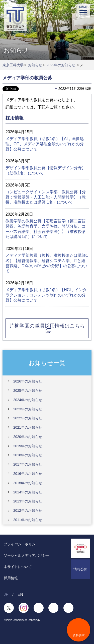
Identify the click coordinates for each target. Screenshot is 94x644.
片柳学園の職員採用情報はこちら (47, 328)
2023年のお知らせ (28, 409)
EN (20, 594)
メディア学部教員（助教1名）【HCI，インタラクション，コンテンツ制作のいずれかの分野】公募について (46, 295)
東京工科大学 (13, 65)
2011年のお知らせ (28, 520)
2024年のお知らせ (28, 400)
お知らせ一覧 (47, 363)
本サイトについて (18, 567)
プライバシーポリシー (21, 544)
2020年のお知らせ (28, 437)
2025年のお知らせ (28, 391)
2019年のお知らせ (28, 446)
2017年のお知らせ (28, 464)
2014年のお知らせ (28, 492)
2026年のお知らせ (28, 381)
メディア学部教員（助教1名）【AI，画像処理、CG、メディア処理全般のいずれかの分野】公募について (45, 144)
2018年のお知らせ (28, 455)
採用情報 (11, 578)
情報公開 (80, 569)
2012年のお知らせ (28, 510)
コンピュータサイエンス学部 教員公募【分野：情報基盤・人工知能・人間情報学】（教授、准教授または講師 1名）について (46, 197)
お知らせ (35, 65)
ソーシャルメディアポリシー (27, 555)
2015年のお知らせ (28, 483)
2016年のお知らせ (28, 474)
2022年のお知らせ (61, 65)
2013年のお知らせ (28, 501)
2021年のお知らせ (28, 427)
